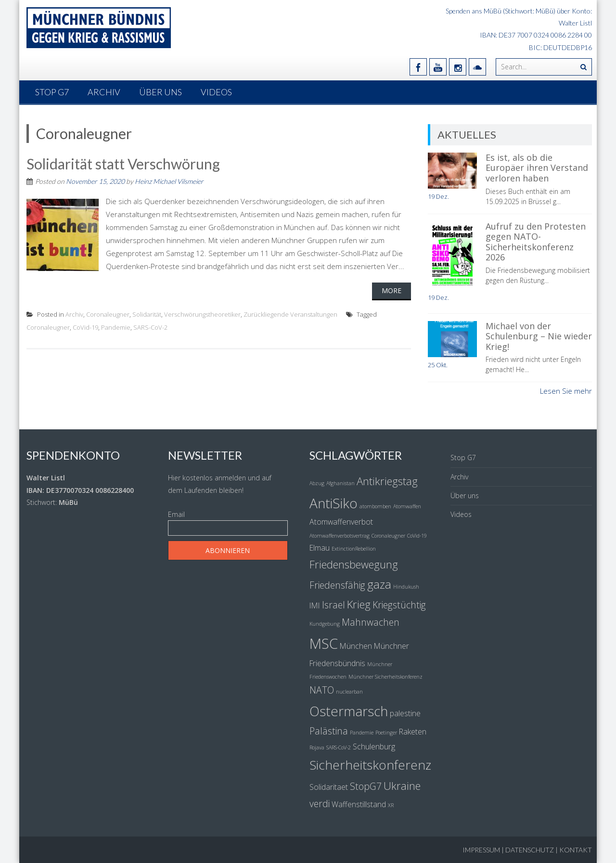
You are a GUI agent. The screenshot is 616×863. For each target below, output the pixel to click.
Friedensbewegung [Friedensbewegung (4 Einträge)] (354, 564)
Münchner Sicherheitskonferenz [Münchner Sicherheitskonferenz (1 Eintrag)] (385, 677)
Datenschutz (530, 850)
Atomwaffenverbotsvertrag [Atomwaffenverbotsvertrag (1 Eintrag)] (340, 536)
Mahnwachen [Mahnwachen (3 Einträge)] (371, 622)
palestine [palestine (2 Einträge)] (405, 713)
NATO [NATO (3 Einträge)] (322, 690)
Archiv (104, 92)
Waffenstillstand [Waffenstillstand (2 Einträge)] (359, 804)
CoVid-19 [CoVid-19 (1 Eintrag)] (417, 536)
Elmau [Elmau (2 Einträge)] (320, 548)
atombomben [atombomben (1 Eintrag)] (375, 506)
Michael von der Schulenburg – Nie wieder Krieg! (539, 336)
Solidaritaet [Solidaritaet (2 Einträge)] (329, 787)
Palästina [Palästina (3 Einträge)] (329, 731)
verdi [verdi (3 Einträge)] (320, 804)
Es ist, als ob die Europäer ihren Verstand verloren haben (537, 168)
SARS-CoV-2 (150, 327)
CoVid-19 (85, 327)
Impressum (481, 850)
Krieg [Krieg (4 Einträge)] (359, 604)
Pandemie (116, 327)
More (391, 290)
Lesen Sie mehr (566, 391)
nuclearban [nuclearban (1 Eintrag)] (349, 692)
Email (176, 514)
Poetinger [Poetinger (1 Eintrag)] (386, 733)
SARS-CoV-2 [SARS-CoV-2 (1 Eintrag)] (339, 747)
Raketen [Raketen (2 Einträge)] (413, 732)
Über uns (160, 92)
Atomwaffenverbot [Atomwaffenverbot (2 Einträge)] (341, 522)
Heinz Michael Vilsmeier (169, 181)
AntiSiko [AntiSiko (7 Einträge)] (334, 503)
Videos (216, 92)
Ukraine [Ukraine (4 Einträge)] (402, 786)
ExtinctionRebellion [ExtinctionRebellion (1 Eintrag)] (354, 549)
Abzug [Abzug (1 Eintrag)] (317, 483)
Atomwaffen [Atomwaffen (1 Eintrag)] (407, 506)
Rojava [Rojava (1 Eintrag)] (317, 747)
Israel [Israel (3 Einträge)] (334, 605)
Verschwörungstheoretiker (202, 314)
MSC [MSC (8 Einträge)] (324, 644)
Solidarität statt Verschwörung (123, 164)
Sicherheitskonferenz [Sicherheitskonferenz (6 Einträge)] (370, 765)
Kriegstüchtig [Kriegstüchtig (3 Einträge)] (399, 605)
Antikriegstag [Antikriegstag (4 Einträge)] (387, 481)
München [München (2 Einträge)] (356, 646)
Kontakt (576, 850)
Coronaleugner (108, 314)
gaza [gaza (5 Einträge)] (379, 584)
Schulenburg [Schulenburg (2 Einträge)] (374, 747)
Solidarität (147, 314)
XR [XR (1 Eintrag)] (391, 805)
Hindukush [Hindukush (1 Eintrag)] (406, 587)
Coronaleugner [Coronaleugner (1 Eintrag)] (388, 536)
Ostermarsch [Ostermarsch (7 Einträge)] (349, 711)
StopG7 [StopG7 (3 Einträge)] (366, 786)
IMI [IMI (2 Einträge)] (315, 605)
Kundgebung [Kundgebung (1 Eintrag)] (325, 624)
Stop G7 (52, 92)
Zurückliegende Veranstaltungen (290, 314)
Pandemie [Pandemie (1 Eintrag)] (362, 733)
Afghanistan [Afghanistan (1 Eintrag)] (340, 483)
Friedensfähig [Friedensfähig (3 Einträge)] (337, 585)
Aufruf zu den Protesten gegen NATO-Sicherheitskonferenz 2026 (536, 242)
